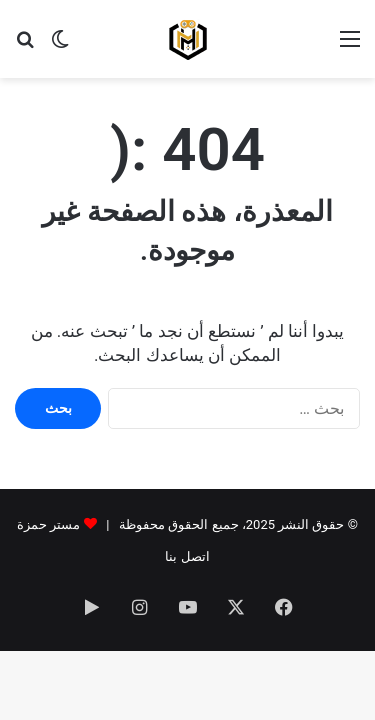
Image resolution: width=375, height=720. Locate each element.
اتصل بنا (187, 556)
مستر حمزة (48, 524)
